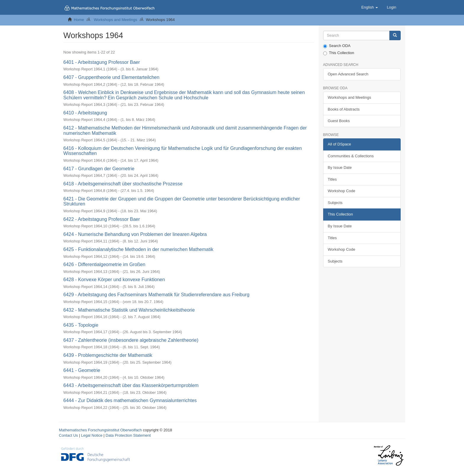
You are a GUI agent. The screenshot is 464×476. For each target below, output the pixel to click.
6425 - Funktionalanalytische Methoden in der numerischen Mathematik (138, 249)
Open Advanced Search (348, 74)
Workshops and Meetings (115, 20)
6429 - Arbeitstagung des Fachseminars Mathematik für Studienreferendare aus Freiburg (156, 295)
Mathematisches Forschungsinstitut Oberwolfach (100, 430)
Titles (332, 179)
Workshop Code (342, 191)
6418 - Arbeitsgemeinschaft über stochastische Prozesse (123, 184)
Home (79, 20)
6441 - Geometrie (82, 370)
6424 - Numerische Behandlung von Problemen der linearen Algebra (135, 234)
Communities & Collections (351, 156)
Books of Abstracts (344, 109)
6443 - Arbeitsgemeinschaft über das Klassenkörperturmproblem (131, 385)
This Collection (339, 53)
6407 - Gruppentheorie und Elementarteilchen (111, 77)
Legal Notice (92, 435)
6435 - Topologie (81, 325)
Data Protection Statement (128, 435)
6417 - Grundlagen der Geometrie (99, 169)
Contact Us (68, 435)
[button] (370, 7)
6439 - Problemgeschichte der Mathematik (108, 355)
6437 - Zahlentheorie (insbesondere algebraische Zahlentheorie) (131, 340)
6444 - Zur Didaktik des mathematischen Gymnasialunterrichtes (130, 400)
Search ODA (337, 46)
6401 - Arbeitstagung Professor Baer (102, 62)
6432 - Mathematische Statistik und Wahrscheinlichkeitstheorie (129, 310)
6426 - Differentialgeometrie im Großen (104, 264)
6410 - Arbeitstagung (85, 113)
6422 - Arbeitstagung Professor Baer (102, 219)
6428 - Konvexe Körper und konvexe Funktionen (114, 280)
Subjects (335, 203)
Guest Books (339, 121)
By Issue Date (340, 167)
